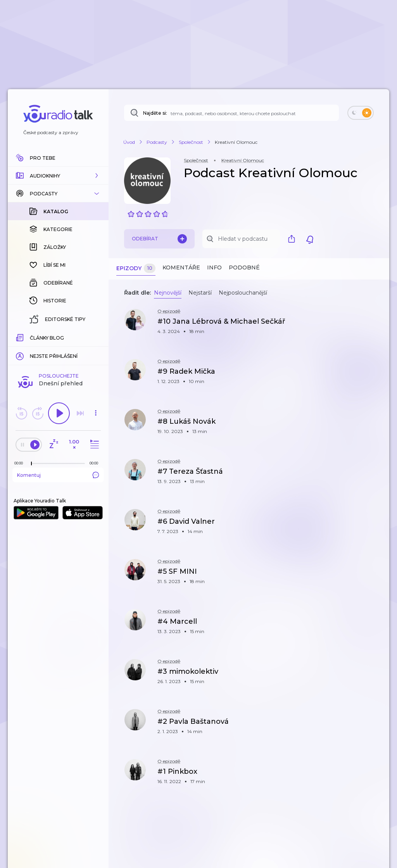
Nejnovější (168, 293)
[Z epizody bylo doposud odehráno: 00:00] (21, 337)
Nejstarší (200, 293)
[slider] (31, 337)
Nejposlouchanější (243, 293)
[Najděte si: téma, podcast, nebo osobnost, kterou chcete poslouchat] (231, 113)
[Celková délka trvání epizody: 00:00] (96, 337)
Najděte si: (155, 113)
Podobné (244, 267)
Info (214, 267)
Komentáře (181, 267)
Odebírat (159, 239)
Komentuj (58, 349)
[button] (58, 176)
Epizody (136, 268)
